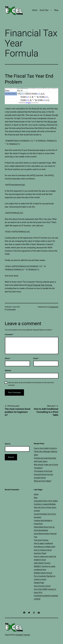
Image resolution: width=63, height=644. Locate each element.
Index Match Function (42, 563)
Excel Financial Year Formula (40, 285)
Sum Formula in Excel (42, 586)
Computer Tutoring (23, 635)
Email (36, 358)
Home (35, 10)
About (36, 494)
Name (8, 358)
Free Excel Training (41, 540)
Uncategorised (53, 307)
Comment (9, 334)
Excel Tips (44, 10)
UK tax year (52, 122)
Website (8, 371)
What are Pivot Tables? (43, 481)
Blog (56, 10)
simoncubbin (11, 309)
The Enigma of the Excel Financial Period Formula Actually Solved (43, 474)
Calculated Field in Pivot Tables (46, 501)
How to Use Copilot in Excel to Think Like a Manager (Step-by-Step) (46, 451)
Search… (8, 444)
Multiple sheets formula (43, 573)
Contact (37, 511)
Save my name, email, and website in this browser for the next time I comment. (31, 384)
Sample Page (39, 583)
